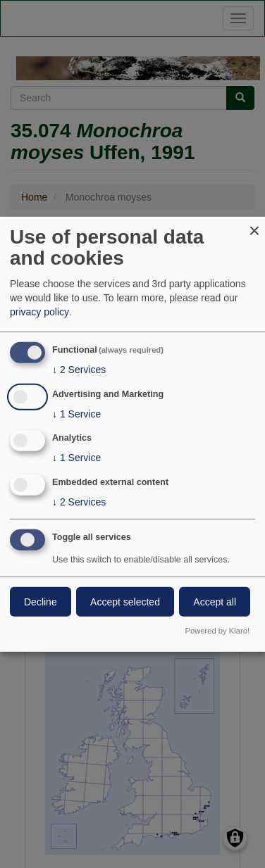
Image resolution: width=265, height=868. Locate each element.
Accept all (215, 602)
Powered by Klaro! (217, 631)
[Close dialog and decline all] (254, 225)
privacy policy (39, 312)
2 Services (79, 370)
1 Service (76, 413)
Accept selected (125, 602)
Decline (41, 602)
